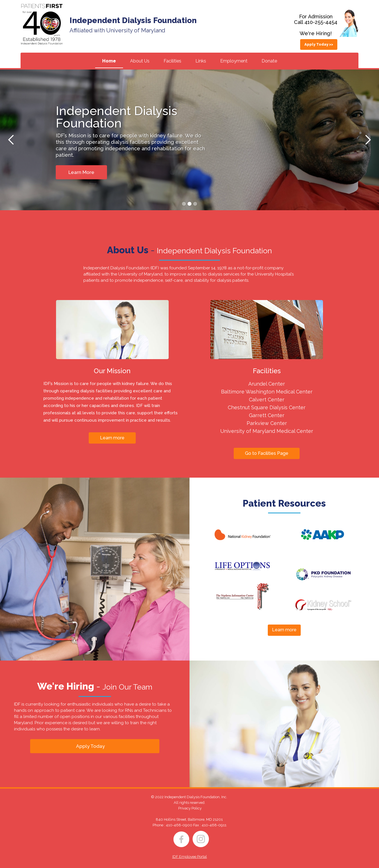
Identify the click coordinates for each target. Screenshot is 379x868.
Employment (234, 61)
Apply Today (90, 746)
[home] (42, 24)
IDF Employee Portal (190, 857)
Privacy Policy (190, 808)
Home (109, 61)
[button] (11, 140)
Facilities (172, 61)
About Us (140, 61)
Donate (269, 61)
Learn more (112, 438)
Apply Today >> (319, 44)
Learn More (81, 172)
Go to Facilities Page (267, 453)
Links (201, 61)
